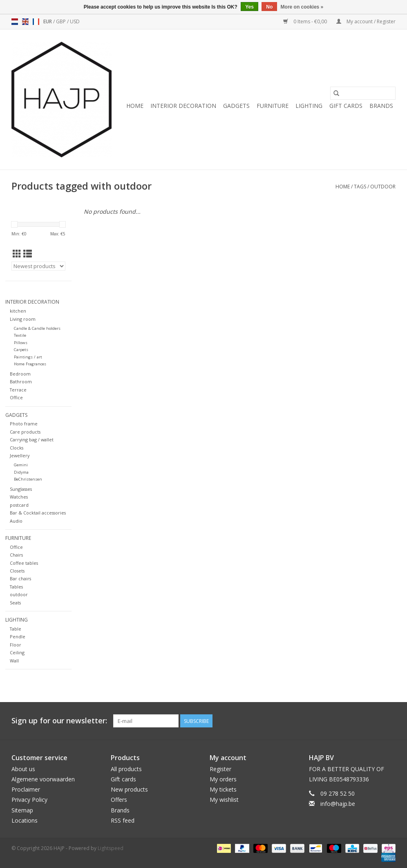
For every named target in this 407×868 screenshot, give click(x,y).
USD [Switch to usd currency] (75, 21)
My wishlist (224, 800)
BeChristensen (28, 479)
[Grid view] (17, 254)
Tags (360, 187)
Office (16, 397)
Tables (16, 587)
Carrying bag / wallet (32, 440)
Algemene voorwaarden (43, 779)
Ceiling (17, 652)
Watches (19, 497)
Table (16, 629)
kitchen (18, 311)
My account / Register (366, 21)
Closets (17, 571)
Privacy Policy (29, 800)
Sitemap (22, 810)
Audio (16, 521)
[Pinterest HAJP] (374, 721)
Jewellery (20, 455)
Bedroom (20, 374)
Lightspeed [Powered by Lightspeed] (111, 848)
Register (220, 769)
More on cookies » (302, 7)
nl (15, 22)
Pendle (18, 636)
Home (135, 106)
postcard (19, 505)
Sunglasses (21, 489)
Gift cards (346, 106)
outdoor (383, 187)
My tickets (223, 789)
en (25, 22)
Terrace (18, 390)
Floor (16, 645)
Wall (14, 661)
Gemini (21, 465)
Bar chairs (20, 578)
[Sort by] (38, 266)
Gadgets (236, 106)
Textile (20, 335)
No (269, 7)
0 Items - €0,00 (306, 21)
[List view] (28, 254)
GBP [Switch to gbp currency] (61, 21)
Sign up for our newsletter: (59, 721)
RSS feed (123, 820)
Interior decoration (183, 106)
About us (23, 769)
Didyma (21, 472)
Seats (15, 603)
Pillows (21, 343)
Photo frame (24, 424)
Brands (381, 106)
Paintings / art (28, 357)
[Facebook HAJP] (360, 721)
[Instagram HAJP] (389, 721)
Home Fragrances (30, 364)
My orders (223, 779)
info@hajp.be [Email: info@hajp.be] (338, 804)
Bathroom (21, 381)
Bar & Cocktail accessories (38, 513)
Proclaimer (26, 789)
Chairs (16, 555)
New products (129, 789)
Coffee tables (24, 563)
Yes (249, 7)
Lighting (309, 106)
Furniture (273, 106)
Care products (25, 432)
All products (126, 769)
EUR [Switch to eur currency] (48, 21)
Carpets (21, 350)
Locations (25, 820)
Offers (119, 800)
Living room (23, 319)
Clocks (17, 448)
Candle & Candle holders (37, 328)
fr (36, 22)
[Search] (363, 93)
